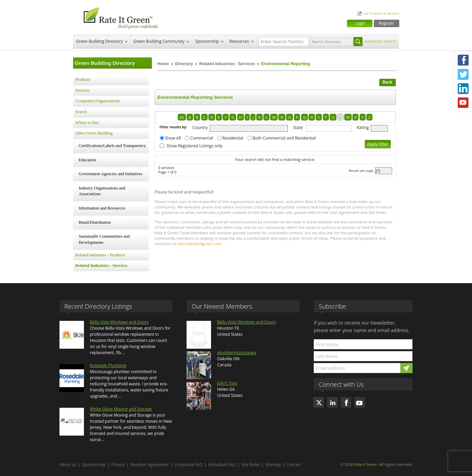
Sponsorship (207, 41)
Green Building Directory (100, 41)
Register (386, 23)
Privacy (118, 465)
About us (68, 465)
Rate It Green (365, 464)
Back (388, 82)
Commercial (202, 138)
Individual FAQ (222, 465)
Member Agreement (150, 465)
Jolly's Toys (227, 383)
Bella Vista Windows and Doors (119, 322)
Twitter (463, 74)
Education (88, 160)
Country (200, 127)
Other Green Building (94, 133)
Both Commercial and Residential (284, 138)
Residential (233, 138)
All (182, 117)
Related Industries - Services (227, 64)
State (298, 127)
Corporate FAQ (188, 465)
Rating (363, 127)
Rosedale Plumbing (108, 365)
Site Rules (250, 465)
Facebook (463, 60)
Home (163, 64)
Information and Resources (102, 208)
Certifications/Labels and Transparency (112, 146)
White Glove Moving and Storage (121, 409)
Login (360, 23)
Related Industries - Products (100, 255)
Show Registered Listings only (195, 146)
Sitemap (273, 465)
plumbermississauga (237, 353)
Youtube (463, 103)
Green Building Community (159, 41)
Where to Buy (88, 123)
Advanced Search (381, 41)
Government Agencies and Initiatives (111, 174)
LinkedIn (463, 89)
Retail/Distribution (95, 222)
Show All (173, 138)
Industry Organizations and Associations (102, 191)
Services (83, 90)
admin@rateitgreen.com (199, 244)
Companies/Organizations (98, 101)
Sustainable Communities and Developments (104, 239)
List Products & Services (381, 13)
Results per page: (361, 171)
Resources (239, 41)
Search (81, 112)
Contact (294, 465)
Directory (184, 64)
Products (83, 79)
